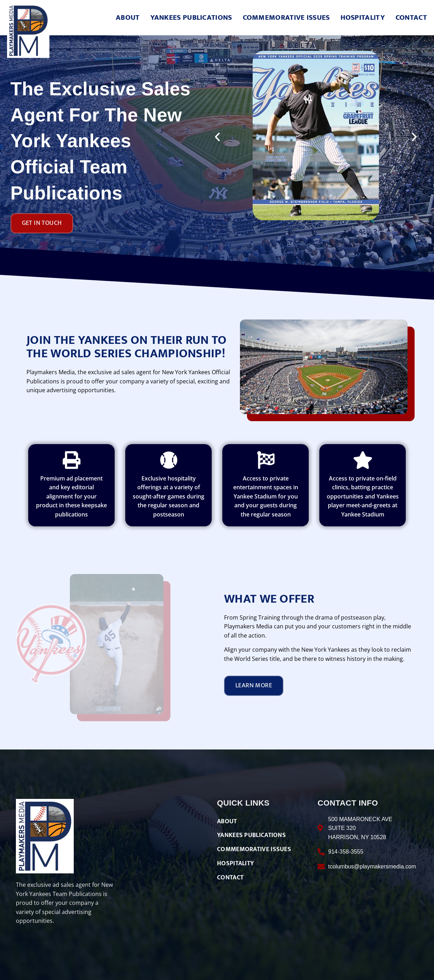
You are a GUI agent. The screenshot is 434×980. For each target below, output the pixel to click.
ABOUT (128, 18)
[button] (217, 137)
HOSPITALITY (363, 18)
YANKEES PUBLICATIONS (191, 18)
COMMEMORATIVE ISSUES (286, 18)
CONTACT (411, 18)
